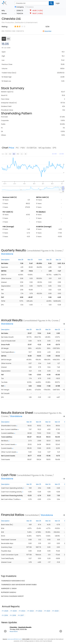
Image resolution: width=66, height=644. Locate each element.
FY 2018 (13, 615)
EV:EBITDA (32, 148)
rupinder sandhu (9, 592)
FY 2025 (14, 611)
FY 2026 (5, 611)
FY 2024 (22, 611)
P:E (17, 148)
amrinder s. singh (9, 588)
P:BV (23, 148)
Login (58, 3)
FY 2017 (21, 615)
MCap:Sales (45, 148)
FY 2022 (39, 611)
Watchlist (48, 31)
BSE (8, 39)
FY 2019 (5, 615)
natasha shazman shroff (12, 596)
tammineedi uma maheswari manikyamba (19, 585)
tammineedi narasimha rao (13, 581)
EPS (54, 148)
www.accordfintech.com (14, 639)
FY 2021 (47, 611)
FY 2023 (31, 611)
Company (20, 7)
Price (11, 148)
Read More (14, 631)
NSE (4, 39)
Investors (30, 7)
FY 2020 (55, 611)
